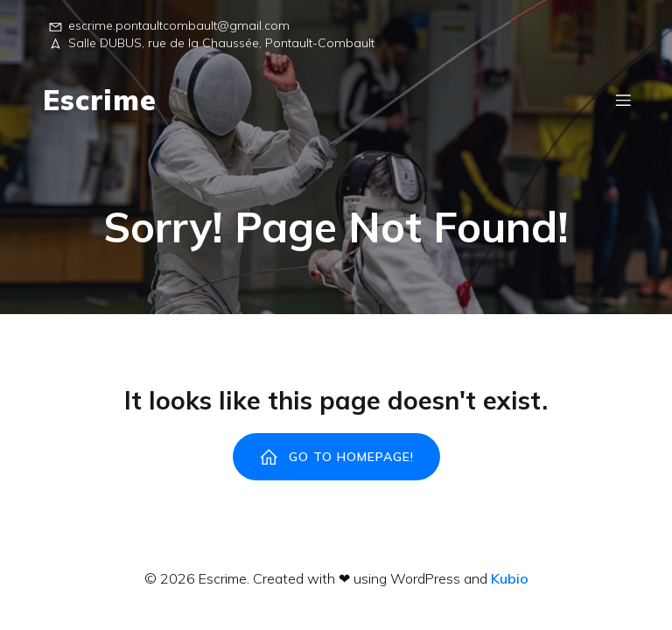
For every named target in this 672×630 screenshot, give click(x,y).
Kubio (510, 578)
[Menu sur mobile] (623, 100)
